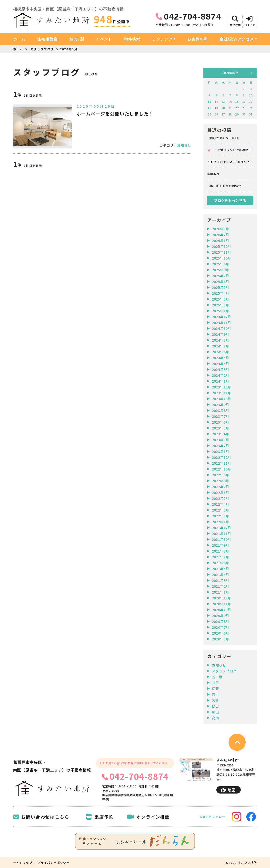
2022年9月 (221, 475)
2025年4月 (221, 293)
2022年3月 (221, 510)
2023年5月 (221, 428)
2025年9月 (221, 264)
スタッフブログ (42, 49)
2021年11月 (222, 533)
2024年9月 (221, 334)
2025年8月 (221, 270)
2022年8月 (221, 481)
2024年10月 (222, 328)
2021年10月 (222, 539)
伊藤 (215, 689)
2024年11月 (222, 323)
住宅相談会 (47, 39)
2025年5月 (221, 287)
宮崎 (215, 700)
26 (216, 114)
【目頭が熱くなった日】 (224, 138)
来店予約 (100, 817)
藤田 (215, 712)
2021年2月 (221, 586)
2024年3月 (221, 369)
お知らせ (184, 145)
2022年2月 (221, 516)
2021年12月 (222, 528)
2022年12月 (222, 457)
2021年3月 (221, 580)
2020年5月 (221, 639)
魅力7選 (77, 39)
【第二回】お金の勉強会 (224, 186)
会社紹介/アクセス (237, 39)
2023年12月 (222, 387)
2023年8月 (221, 410)
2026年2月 (221, 235)
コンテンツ (162, 39)
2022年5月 (221, 498)
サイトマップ (23, 863)
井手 (215, 683)
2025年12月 (222, 246)
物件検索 (132, 39)
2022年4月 (221, 504)
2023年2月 (221, 446)
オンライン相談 (149, 817)
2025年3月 (221, 299)
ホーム (19, 39)
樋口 (215, 706)
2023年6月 (221, 422)
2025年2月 (221, 305)
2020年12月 (222, 598)
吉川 (215, 694)
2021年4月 (221, 575)
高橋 (215, 718)
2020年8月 (221, 621)
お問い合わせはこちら (41, 817)
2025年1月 (221, 311)
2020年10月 (222, 610)
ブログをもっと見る (230, 200)
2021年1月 (221, 592)
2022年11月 (222, 463)
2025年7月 (221, 276)
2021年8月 (221, 551)
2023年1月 (221, 451)
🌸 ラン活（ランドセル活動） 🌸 (230, 150)
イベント (104, 39)
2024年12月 (222, 317)
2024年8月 (221, 340)
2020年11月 (222, 604)
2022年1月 (221, 522)
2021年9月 (221, 545)
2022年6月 (221, 492)
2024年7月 (221, 346)
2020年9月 (221, 616)
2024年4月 (221, 364)
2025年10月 (222, 258)
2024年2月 (221, 375)
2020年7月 (221, 627)
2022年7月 (221, 487)
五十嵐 (217, 677)
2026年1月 (221, 241)
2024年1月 (221, 381)
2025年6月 (221, 282)
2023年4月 (221, 434)
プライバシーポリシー (54, 863)
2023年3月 (221, 440)
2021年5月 (221, 569)
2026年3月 (221, 229)
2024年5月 (221, 358)
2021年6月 (221, 563)
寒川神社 (213, 174)
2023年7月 (221, 416)
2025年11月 (222, 252)
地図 (228, 790)
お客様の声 (198, 39)
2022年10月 (222, 469)
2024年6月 (221, 352)
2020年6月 (221, 633)
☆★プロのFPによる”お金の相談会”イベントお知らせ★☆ (230, 162)
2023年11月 (222, 393)
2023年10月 (222, 399)
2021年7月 (221, 557)
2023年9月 (221, 405)
